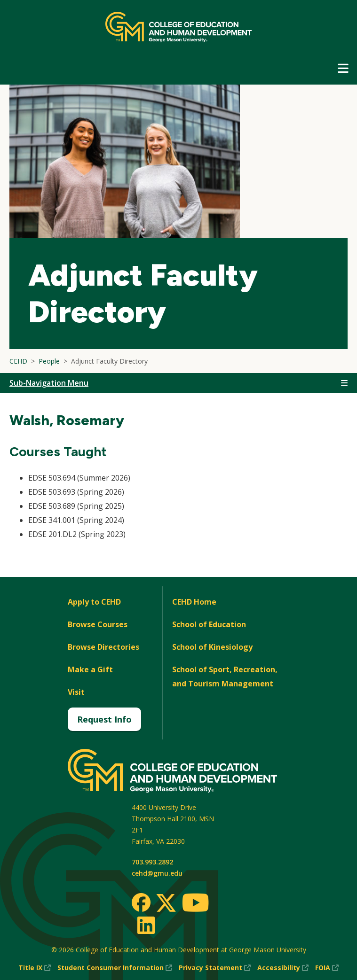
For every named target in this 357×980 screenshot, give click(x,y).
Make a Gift (90, 669)
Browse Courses (98, 624)
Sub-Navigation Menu (49, 383)
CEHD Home (194, 602)
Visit (76, 692)
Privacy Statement (215, 968)
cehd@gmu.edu (157, 873)
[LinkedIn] (146, 925)
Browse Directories (103, 647)
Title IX (35, 968)
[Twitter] (166, 903)
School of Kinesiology (212, 647)
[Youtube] (195, 904)
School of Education (209, 624)
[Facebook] (141, 902)
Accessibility (283, 968)
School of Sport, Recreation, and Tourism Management (225, 677)
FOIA (327, 968)
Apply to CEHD (94, 602)
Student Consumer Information (115, 968)
